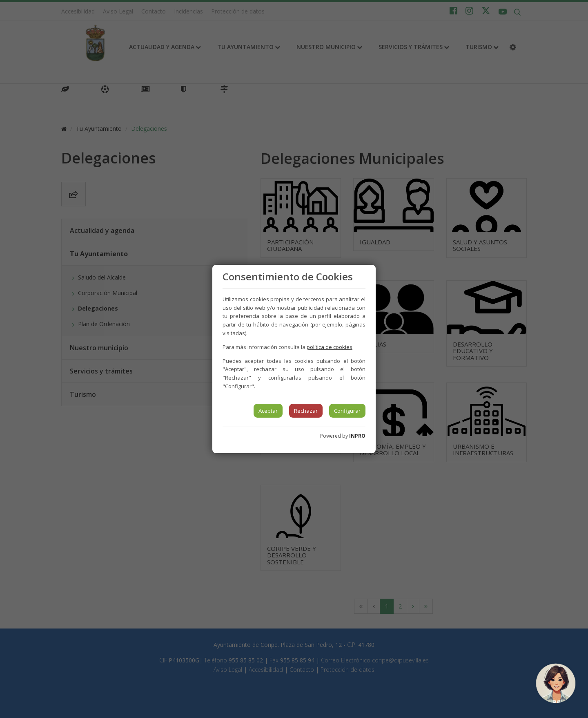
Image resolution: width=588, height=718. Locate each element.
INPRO (357, 436)
